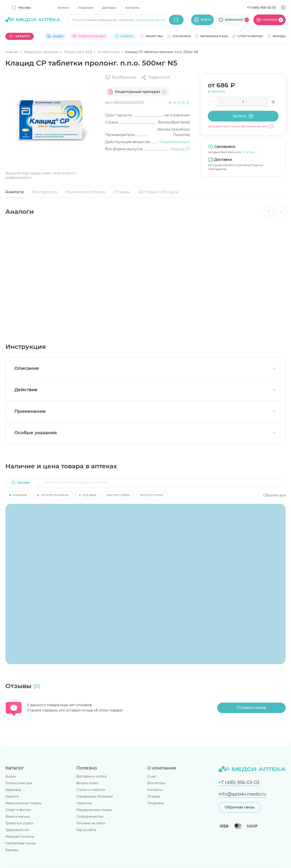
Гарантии (84, 803)
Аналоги (14, 192)
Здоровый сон (17, 830)
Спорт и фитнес (18, 810)
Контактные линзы (21, 843)
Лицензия (86, 8)
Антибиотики (109, 52)
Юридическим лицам (94, 810)
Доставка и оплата (91, 776)
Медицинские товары (23, 803)
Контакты (132, 8)
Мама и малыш (18, 817)
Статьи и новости (91, 790)
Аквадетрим (145, 20)
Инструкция (44, 192)
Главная (12, 52)
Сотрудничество (90, 817)
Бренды (12, 850)
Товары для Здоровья (41, 52)
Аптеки (63, 8)
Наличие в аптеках (85, 192)
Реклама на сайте (91, 823)
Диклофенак (165, 20)
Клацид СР (180, 149)
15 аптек (249, 152)
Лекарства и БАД (78, 52)
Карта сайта (86, 830)
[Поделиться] (156, 77)
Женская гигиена (20, 837)
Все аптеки (156, 783)
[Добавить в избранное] (121, 77)
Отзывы (122, 192)
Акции (11, 776)
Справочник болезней (95, 796)
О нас (152, 776)
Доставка (109, 8)
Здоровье (13, 790)
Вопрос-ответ (88, 783)
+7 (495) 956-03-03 (261, 8)
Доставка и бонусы (159, 192)
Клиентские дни (19, 783)
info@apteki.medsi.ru (242, 794)
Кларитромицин (175, 142)
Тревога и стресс (20, 823)
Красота (12, 796)
